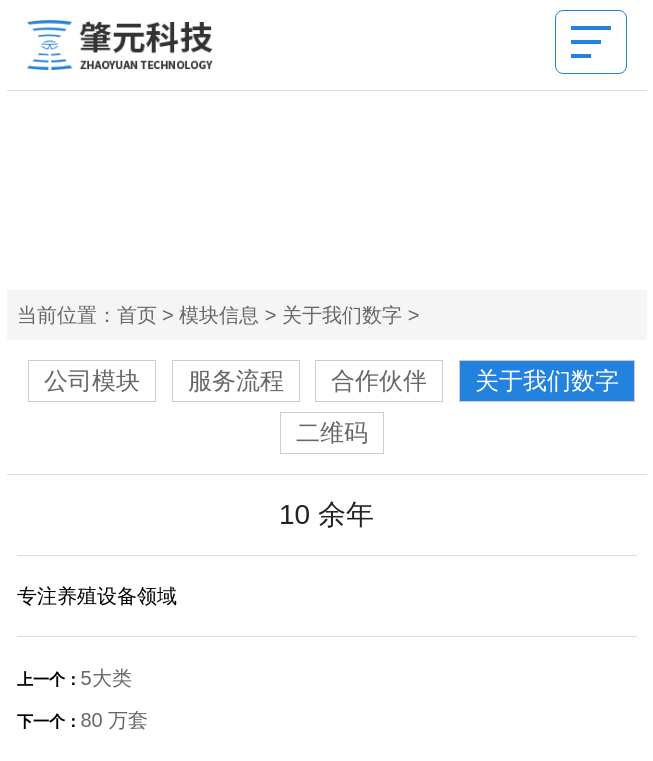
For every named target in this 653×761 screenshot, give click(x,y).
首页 (137, 315)
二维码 (332, 432)
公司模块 (92, 380)
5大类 (106, 678)
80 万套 (115, 720)
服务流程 (236, 380)
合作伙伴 (379, 380)
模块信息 (219, 315)
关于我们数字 (342, 315)
